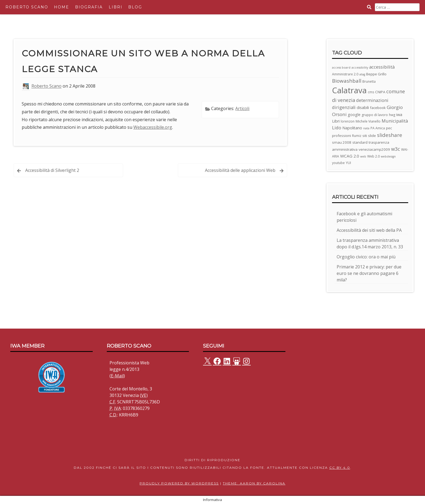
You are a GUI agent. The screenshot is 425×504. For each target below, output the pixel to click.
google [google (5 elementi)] (354, 115)
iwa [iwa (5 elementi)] (399, 115)
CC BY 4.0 (340, 468)
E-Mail (117, 376)
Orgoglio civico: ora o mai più (366, 257)
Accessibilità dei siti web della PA (369, 230)
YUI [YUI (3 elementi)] (348, 163)
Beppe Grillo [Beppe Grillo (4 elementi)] (376, 74)
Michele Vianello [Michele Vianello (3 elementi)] (368, 121)
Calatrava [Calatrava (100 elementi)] (349, 90)
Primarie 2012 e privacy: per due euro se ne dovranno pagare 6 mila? (369, 273)
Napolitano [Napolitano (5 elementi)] (352, 128)
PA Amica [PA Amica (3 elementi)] (378, 128)
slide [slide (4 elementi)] (372, 136)
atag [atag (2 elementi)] (362, 74)
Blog (135, 7)
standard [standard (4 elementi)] (360, 142)
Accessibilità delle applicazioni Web (240, 170)
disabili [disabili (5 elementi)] (363, 107)
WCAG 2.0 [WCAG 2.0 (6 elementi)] (350, 156)
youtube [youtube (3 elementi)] (338, 163)
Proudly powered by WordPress (179, 483)
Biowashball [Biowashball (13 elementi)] (347, 81)
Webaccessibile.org (153, 127)
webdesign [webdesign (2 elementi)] (388, 156)
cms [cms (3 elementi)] (371, 92)
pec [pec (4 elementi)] (389, 128)
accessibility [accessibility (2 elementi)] (360, 68)
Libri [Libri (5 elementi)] (336, 121)
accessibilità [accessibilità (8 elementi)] (382, 67)
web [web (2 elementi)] (363, 156)
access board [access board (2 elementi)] (341, 68)
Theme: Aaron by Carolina (254, 483)
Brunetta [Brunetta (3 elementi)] (369, 81)
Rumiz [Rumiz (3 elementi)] (357, 136)
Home (62, 7)
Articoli (242, 108)
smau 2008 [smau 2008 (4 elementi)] (342, 142)
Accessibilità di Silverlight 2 (52, 170)
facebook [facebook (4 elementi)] (378, 108)
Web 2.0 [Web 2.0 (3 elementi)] (374, 156)
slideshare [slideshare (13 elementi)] (390, 135)
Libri (116, 7)
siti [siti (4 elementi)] (365, 136)
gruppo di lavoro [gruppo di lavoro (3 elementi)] (375, 115)
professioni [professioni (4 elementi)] (342, 136)
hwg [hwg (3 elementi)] (392, 115)
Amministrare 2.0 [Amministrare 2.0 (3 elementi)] (345, 74)
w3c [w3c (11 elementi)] (396, 149)
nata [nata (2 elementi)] (366, 128)
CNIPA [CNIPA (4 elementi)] (380, 92)
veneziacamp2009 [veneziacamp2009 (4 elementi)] (374, 149)
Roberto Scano (27, 7)
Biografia (89, 7)
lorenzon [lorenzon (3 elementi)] (348, 121)
